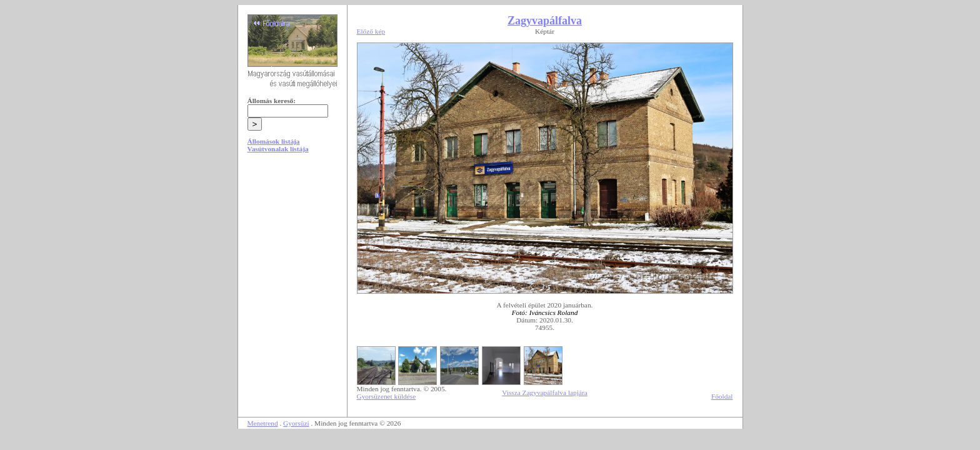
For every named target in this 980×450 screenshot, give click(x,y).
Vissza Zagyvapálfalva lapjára (544, 392)
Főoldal (722, 396)
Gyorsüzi (296, 423)
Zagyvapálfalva (545, 21)
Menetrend (263, 423)
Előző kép (371, 31)
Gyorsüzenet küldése (387, 396)
